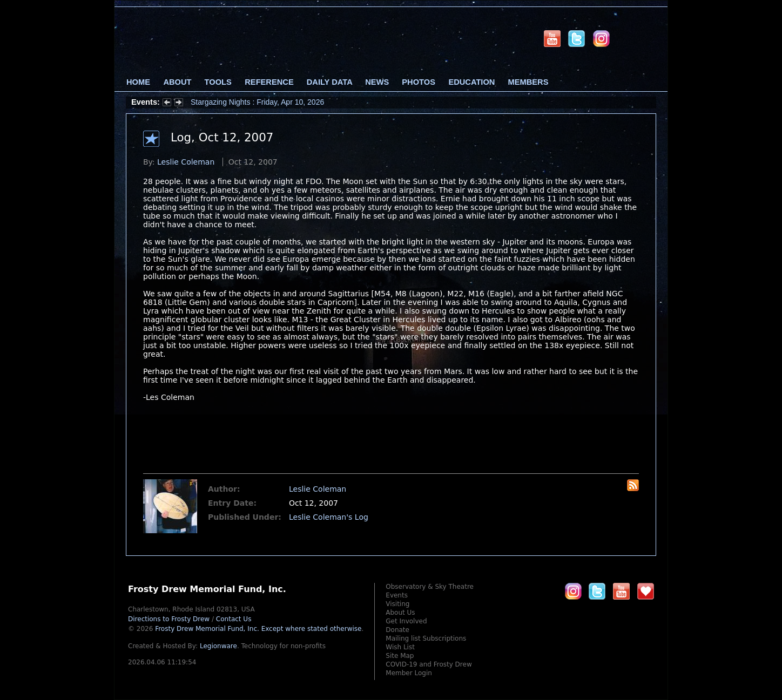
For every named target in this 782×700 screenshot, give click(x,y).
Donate (397, 630)
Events (397, 595)
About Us (400, 613)
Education (471, 82)
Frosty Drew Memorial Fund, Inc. (258, 629)
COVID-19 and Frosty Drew (429, 664)
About (177, 82)
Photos (419, 82)
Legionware (218, 646)
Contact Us (234, 619)
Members (528, 82)
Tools (218, 82)
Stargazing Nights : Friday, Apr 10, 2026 (257, 102)
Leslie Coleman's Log (329, 517)
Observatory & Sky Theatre (430, 587)
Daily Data (329, 82)
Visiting (397, 604)
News (377, 82)
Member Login (409, 673)
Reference (269, 82)
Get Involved (406, 621)
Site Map (400, 656)
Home (138, 82)
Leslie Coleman (186, 162)
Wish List (400, 647)
